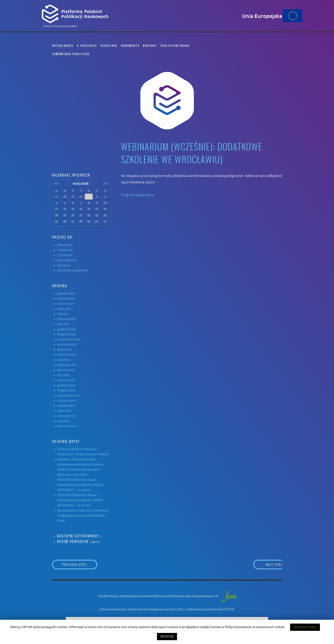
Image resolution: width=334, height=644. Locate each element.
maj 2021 (63, 314)
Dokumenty (130, 46)
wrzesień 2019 (67, 401)
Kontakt (150, 46)
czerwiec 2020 (67, 355)
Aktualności (63, 46)
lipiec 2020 (64, 350)
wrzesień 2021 (67, 298)
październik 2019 (69, 396)
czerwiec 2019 (66, 416)
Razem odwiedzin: (74, 541)
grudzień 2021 (66, 293)
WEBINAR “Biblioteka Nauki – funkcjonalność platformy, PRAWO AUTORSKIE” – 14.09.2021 (80, 500)
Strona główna (67, 260)
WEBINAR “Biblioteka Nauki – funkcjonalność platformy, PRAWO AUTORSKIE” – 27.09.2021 (80, 485)
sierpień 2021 (66, 304)
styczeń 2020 (66, 380)
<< (56, 183)
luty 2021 (63, 324)
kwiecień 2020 (67, 365)
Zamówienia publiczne (71, 54)
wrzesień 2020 (67, 344)
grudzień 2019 (66, 385)
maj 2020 (63, 360)
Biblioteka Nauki (175, 46)
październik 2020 (69, 339)
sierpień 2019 (66, 406)
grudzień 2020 (67, 329)
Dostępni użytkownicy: (79, 536)
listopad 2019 (66, 390)
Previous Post (83, 565)
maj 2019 (63, 421)
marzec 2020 (66, 370)
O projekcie (87, 46)
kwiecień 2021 (67, 319)
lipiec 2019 (64, 411)
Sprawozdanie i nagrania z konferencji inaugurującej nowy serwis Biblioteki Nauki (83, 515)
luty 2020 (63, 375)
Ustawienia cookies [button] (305, 627)
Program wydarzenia (138, 195)
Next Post (265, 565)
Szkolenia (109, 46)
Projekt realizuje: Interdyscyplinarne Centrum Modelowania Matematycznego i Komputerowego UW (167, 597)
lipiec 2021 (64, 309)
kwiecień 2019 (67, 426)
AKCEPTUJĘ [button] (167, 637)
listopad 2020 (66, 334)
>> (105, 183)
